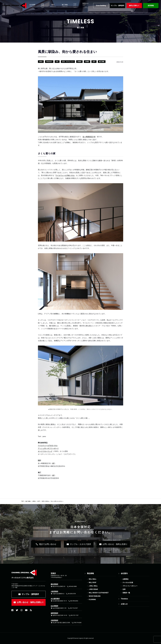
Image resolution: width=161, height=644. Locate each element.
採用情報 (151, 6)
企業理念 (126, 579)
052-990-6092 (73, 601)
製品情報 (90, 573)
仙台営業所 (54, 606)
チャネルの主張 (128, 583)
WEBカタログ (86, 6)
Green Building (101, 6)
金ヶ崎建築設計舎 (89, 137)
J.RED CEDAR (93, 589)
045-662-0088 (72, 586)
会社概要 (32, 6)
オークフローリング (45, 451)
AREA (34, 501)
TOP (23, 501)
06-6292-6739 (71, 594)
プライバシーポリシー (130, 586)
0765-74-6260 (77, 623)
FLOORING (92, 600)
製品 (53, 6)
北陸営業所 (54, 620)
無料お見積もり (134, 6)
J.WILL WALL (93, 586)
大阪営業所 (54, 591)
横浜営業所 (54, 584)
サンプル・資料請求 (118, 6)
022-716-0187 (73, 608)
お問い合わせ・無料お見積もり (29, 602)
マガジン (75, 6)
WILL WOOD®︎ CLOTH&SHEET (99, 593)
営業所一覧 (126, 593)
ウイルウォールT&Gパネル (65, 175)
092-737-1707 (74, 615)
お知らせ (42, 6)
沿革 (124, 589)
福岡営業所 (54, 613)
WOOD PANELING (95, 596)
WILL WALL (93, 579)
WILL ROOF (93, 583)
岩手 (39, 501)
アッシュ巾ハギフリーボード (48, 448)
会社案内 (124, 573)
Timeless (124, 599)
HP (53, 463)
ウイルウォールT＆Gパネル (48, 446)
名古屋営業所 (55, 599)
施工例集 (65, 6)
